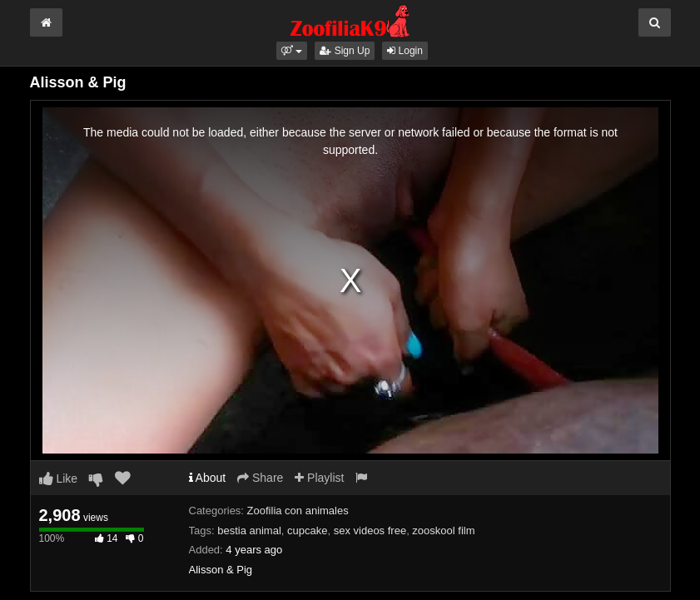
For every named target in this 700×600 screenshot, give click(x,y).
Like (59, 479)
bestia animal (249, 531)
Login (405, 51)
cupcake (307, 531)
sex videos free (370, 531)
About (208, 478)
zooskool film (443, 531)
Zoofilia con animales (298, 511)
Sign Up (345, 51)
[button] (292, 51)
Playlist (319, 478)
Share (260, 478)
